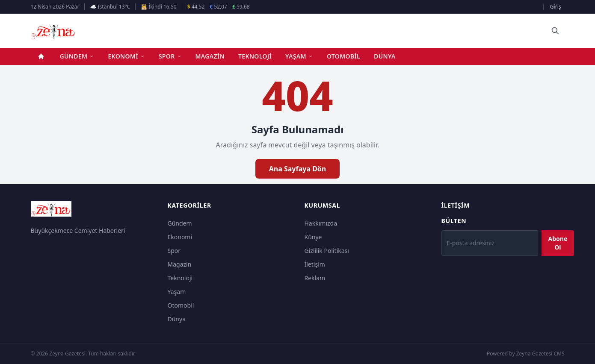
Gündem (77, 56)
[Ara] (555, 31)
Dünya (385, 56)
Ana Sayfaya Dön (298, 169)
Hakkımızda (321, 223)
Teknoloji (255, 56)
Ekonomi (126, 56)
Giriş (556, 7)
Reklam (315, 278)
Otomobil (343, 56)
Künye (313, 237)
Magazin (210, 56)
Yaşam (299, 56)
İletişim (315, 264)
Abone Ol (558, 243)
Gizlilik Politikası (327, 251)
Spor (170, 56)
